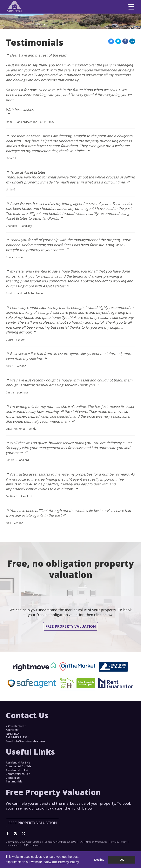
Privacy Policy (119, 842)
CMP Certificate (31, 845)
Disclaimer (13, 845)
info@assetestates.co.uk (30, 741)
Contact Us (13, 778)
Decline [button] (99, 860)
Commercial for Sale (19, 766)
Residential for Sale (18, 762)
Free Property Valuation (70, 626)
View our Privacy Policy (62, 862)
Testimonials (14, 781)
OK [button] (122, 860)
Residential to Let (17, 770)
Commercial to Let (18, 774)
